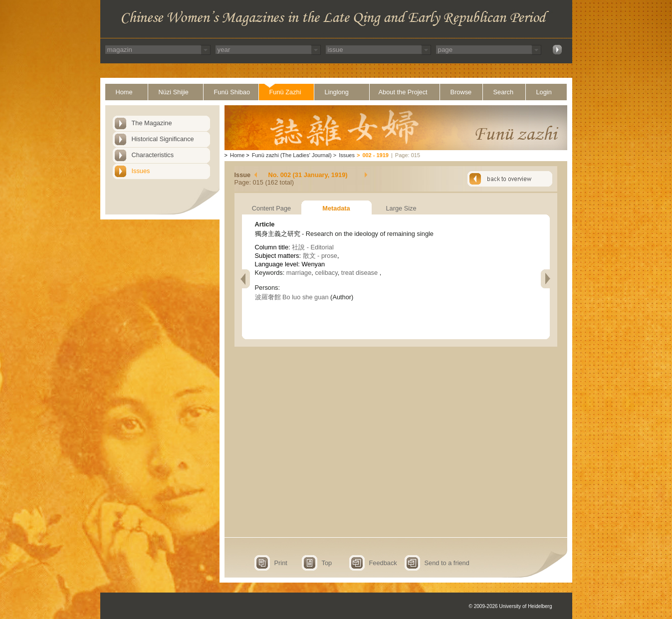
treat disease (360, 273)
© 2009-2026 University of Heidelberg (511, 606)
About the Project (403, 92)
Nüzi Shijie (174, 92)
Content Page (271, 208)
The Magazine (152, 123)
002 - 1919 (375, 155)
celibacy (326, 273)
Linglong (337, 92)
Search (504, 92)
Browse (461, 92)
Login (544, 92)
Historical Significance (163, 139)
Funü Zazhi (285, 92)
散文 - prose (320, 256)
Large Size (401, 208)
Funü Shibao (232, 92)
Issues (141, 171)
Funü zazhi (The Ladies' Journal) (292, 155)
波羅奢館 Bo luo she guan (292, 297)
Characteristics (153, 155)
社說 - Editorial (313, 247)
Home (124, 92)
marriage (299, 273)
